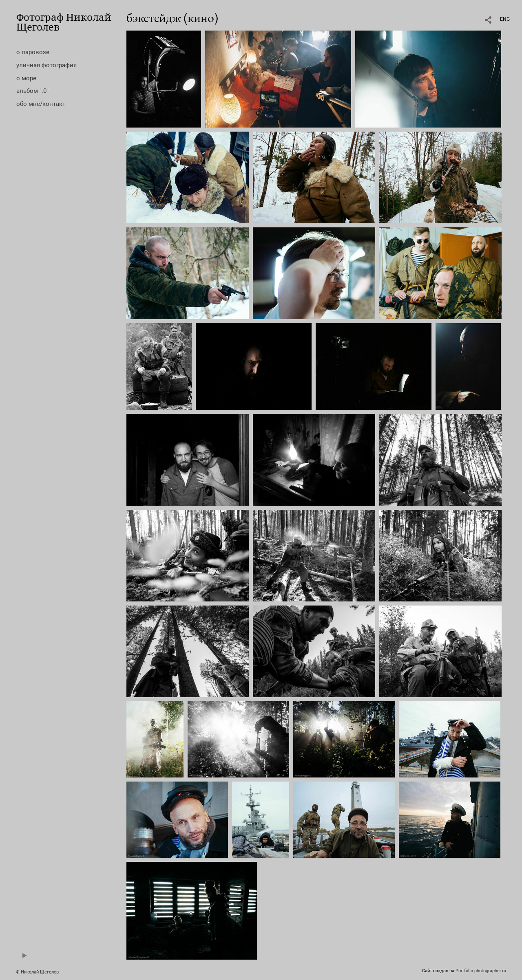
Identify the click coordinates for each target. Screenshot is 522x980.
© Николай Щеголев (37, 972)
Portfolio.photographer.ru (481, 971)
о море (26, 78)
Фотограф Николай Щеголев (64, 22)
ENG (505, 19)
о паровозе (33, 52)
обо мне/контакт (41, 104)
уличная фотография (46, 65)
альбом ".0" (32, 91)
